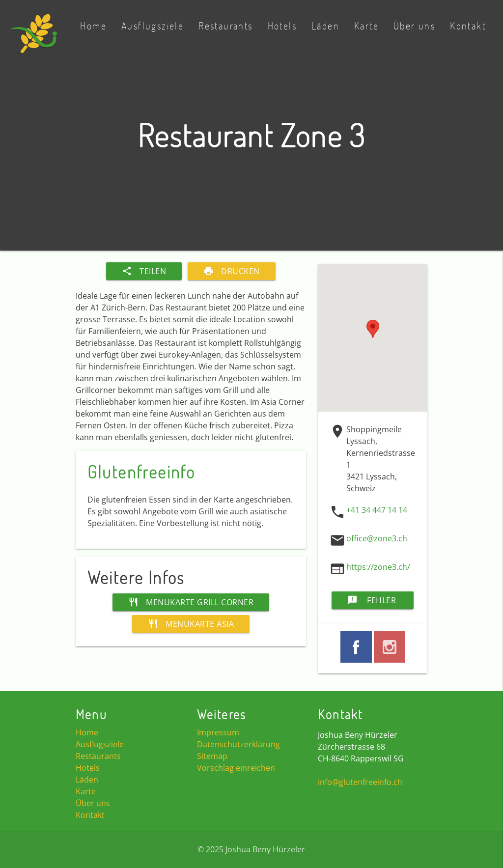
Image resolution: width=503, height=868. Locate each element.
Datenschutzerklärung (238, 744)
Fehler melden (372, 600)
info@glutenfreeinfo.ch (360, 782)
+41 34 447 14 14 (377, 510)
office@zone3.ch (377, 538)
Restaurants (225, 26)
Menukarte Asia (191, 624)
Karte (366, 26)
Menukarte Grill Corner (191, 602)
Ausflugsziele (153, 26)
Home (93, 26)
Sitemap (212, 756)
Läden (325, 26)
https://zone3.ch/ (378, 567)
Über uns (414, 26)
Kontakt (468, 26)
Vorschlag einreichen (236, 768)
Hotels (282, 26)
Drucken (232, 271)
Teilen (144, 271)
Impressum (218, 732)
